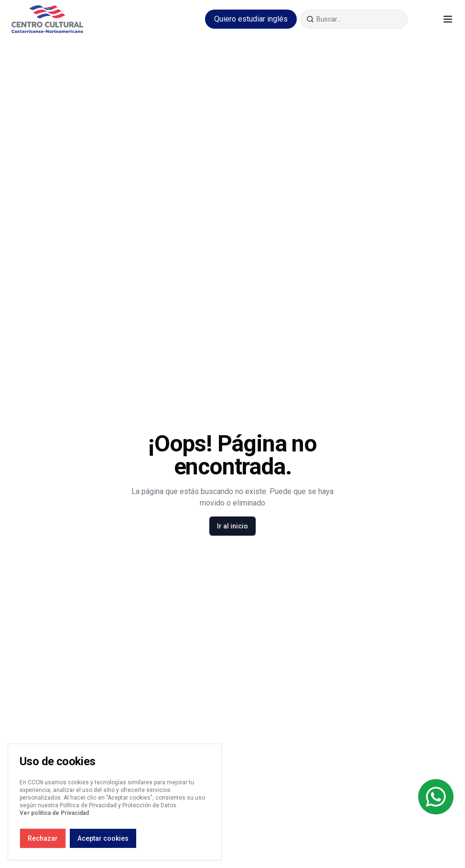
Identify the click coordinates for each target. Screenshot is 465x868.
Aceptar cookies (103, 838)
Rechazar (43, 838)
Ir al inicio (232, 526)
